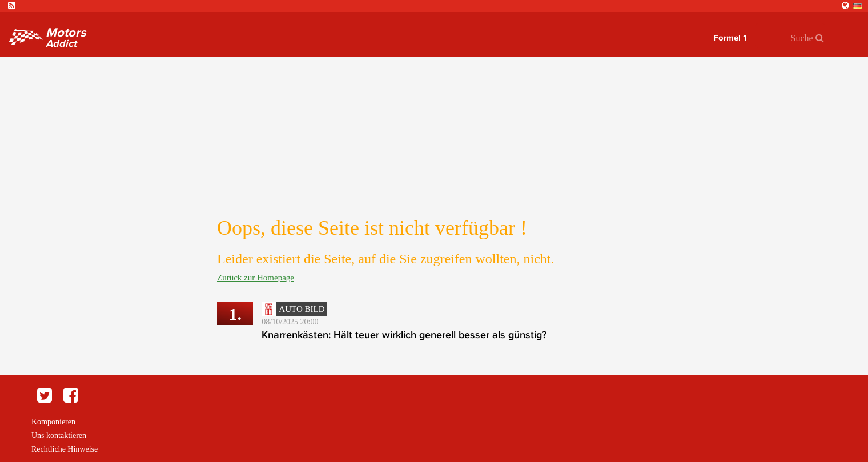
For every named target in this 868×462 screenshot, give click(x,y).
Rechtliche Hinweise (65, 449)
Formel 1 (730, 38)
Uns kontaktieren (59, 435)
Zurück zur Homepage (256, 278)
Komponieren (53, 422)
